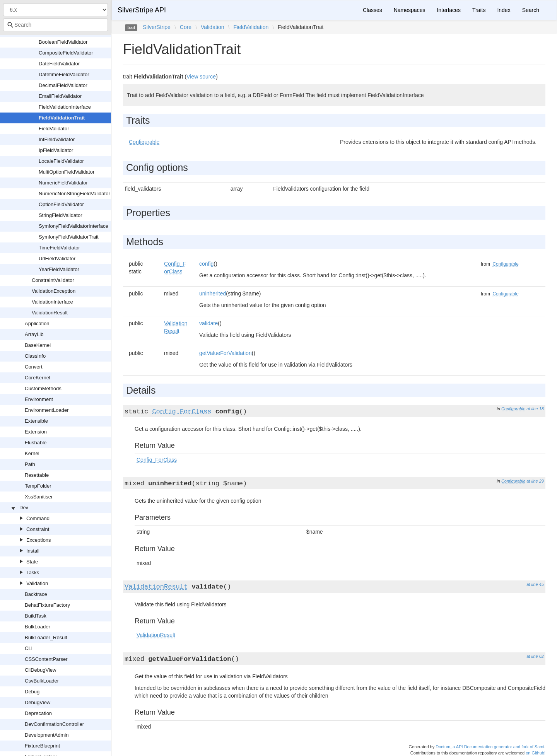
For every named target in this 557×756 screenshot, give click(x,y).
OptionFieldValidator (61, 204)
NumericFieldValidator (63, 183)
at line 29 (535, 481)
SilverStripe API (142, 10)
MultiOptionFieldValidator (67, 172)
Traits (479, 10)
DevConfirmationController (54, 724)
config (206, 264)
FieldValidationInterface (65, 107)
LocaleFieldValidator (61, 161)
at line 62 (535, 656)
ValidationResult (50, 313)
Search (531, 10)
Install (33, 551)
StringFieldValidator (60, 215)
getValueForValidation (226, 353)
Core (186, 27)
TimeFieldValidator (59, 248)
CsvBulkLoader (42, 681)
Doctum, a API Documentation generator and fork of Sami (490, 747)
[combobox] (56, 25)
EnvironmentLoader (47, 410)
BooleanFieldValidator (63, 42)
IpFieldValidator (56, 150)
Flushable (36, 443)
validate (208, 323)
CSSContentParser (46, 659)
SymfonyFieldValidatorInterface (73, 226)
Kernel (32, 453)
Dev (24, 508)
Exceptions (39, 540)
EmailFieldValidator (60, 96)
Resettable (37, 475)
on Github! (536, 753)
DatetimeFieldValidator (64, 74)
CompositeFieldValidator (66, 53)
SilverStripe (157, 27)
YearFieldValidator (59, 269)
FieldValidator (54, 129)
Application (37, 323)
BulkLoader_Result (46, 637)
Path (30, 464)
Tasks (33, 573)
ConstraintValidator (53, 280)
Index (504, 10)
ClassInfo (35, 356)
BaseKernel (38, 345)
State (32, 562)
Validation (37, 583)
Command (38, 518)
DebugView (38, 702)
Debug (32, 692)
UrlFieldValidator (57, 259)
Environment (39, 399)
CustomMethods (43, 388)
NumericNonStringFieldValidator (74, 194)
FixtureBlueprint (42, 746)
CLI (29, 648)
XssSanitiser (39, 497)
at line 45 (535, 584)
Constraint (38, 529)
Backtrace (36, 594)
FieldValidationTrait (62, 118)
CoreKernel (38, 378)
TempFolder (38, 486)
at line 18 (535, 409)
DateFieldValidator (59, 64)
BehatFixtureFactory (47, 605)
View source (201, 77)
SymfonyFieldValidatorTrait (69, 237)
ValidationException (54, 291)
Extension (36, 432)
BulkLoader (38, 627)
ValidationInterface (52, 302)
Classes (372, 10)
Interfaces (449, 10)
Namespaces (410, 10)
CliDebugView (40, 670)
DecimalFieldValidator (63, 85)
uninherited (213, 294)
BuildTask (36, 616)
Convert (34, 367)
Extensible (36, 421)
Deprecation (38, 713)
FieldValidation (251, 27)
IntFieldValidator (57, 139)
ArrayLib (34, 334)
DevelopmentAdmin (47, 735)
